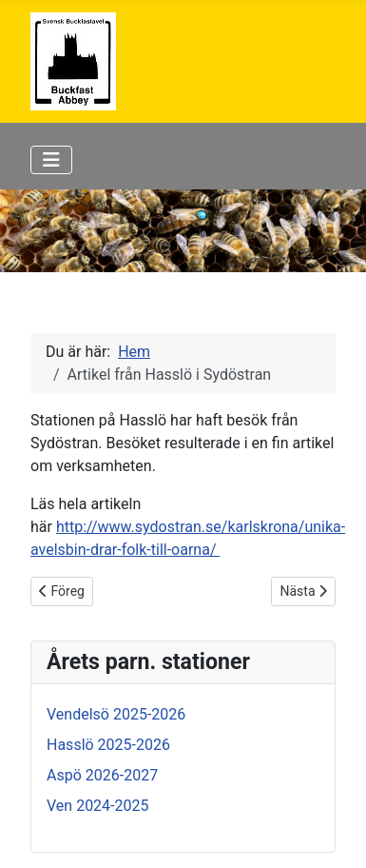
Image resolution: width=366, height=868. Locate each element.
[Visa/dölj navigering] (51, 160)
